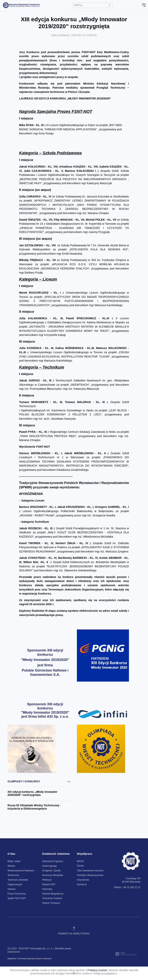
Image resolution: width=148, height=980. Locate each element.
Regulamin (12, 958)
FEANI (80, 866)
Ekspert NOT (49, 884)
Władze (11, 866)
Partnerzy (82, 884)
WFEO (80, 861)
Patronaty (47, 889)
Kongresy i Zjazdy (51, 871)
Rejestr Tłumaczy (51, 903)
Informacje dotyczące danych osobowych (35, 958)
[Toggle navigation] (144, 5)
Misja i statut (14, 861)
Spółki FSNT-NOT (17, 898)
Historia (11, 889)
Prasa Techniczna (17, 894)
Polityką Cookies (98, 970)
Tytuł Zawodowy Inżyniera (90, 871)
